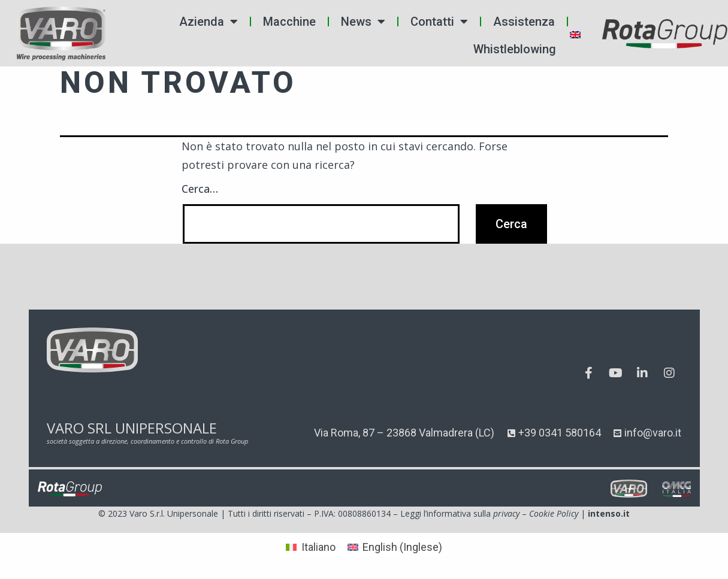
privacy (506, 513)
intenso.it (609, 513)
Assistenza (524, 22)
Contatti (439, 22)
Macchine (289, 22)
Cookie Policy (554, 513)
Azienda (209, 22)
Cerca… (200, 189)
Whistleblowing (515, 49)
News (363, 22)
